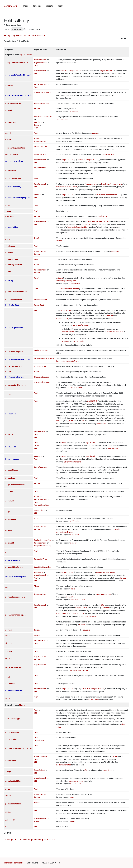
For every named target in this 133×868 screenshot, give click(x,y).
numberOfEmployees (14, 567)
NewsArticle (78, 613)
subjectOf (10, 820)
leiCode (59, 421)
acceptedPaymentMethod (17, 63)
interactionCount (74, 388)
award (8, 133)
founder (9, 253)
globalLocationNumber (16, 292)
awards (95, 133)
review (8, 630)
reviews (86, 630)
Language (38, 456)
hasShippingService (15, 377)
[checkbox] (66, 38)
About (60, 6)
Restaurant (86, 224)
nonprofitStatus (13, 560)
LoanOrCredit (40, 60)
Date (36, 179)
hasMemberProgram (14, 352)
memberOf (75, 535)
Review (37, 630)
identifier (11, 761)
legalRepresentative (15, 485)
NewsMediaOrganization (71, 71)
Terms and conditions (14, 863)
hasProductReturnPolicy (67, 361)
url (7, 827)
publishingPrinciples (16, 615)
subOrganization (103, 594)
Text (36, 65)
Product (109, 316)
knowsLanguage (12, 459)
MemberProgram (41, 350)
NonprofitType (41, 559)
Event (37, 238)
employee (10, 216)
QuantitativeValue (43, 567)
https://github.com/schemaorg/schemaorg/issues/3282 (29, 840)
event (8, 239)
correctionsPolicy (14, 161)
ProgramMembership (43, 546)
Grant (37, 278)
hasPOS (9, 372)
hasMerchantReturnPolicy (17, 360)
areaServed (11, 122)
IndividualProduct (81, 325)
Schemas (37, 6)
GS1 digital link (66, 310)
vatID (98, 424)
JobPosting (113, 448)
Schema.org (10, 6)
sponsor (9, 658)
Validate (50, 6)
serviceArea (62, 119)
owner (73, 589)
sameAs (8, 812)
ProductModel (79, 341)
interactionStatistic (16, 385)
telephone (10, 684)
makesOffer (11, 520)
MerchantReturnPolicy (44, 358)
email (8, 211)
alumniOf (75, 111)
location (10, 501)
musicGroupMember (64, 532)
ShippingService (42, 377)
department (11, 171)
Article (38, 195)
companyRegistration (15, 148)
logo (7, 512)
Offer (37, 518)
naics (8, 552)
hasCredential (12, 305)
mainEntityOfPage (14, 781)
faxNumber (10, 246)
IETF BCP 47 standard (72, 462)
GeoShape (38, 122)
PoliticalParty (36, 36)
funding (9, 281)
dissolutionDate (13, 179)
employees (102, 216)
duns (7, 206)
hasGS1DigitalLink (14, 328)
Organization (19, 36)
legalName (10, 478)
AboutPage (39, 572)
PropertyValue (41, 756)
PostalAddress (41, 84)
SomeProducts (68, 332)
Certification (41, 146)
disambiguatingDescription (19, 748)
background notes (64, 765)
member (9, 531)
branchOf (71, 597)
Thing (7, 36)
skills (8, 643)
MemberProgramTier (43, 540)
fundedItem (75, 283)
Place (37, 125)
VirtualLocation (42, 505)
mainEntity (75, 784)
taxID (105, 424)
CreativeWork (40, 71)
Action (37, 802)
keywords (9, 434)
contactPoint (12, 154)
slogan (9, 651)
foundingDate (12, 259)
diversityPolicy (13, 187)
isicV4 (8, 394)
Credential (39, 305)
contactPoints (108, 154)
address (9, 86)
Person (37, 108)
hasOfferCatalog (13, 366)
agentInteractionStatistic (19, 95)
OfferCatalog (40, 366)
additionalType (13, 718)
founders (115, 251)
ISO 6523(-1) (92, 401)
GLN (83, 421)
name (7, 789)
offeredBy (75, 521)
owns (7, 587)
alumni (9, 110)
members (119, 529)
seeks (8, 635)
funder (9, 271)
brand (8, 140)
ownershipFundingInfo (66, 281)
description (11, 739)
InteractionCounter (43, 92)
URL (36, 73)
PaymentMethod (41, 63)
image (8, 772)
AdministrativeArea (43, 117)
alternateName (12, 732)
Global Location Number (69, 289)
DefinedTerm (40, 432)
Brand (37, 138)
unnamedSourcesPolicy (16, 690)
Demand (37, 635)
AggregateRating (42, 103)
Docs (26, 6)
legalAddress (12, 470)
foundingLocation (14, 265)
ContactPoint (40, 154)
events (59, 241)
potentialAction (13, 804)
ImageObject (40, 510)
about (73, 821)
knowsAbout (11, 447)
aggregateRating (13, 103)
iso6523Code (11, 414)
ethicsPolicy (12, 227)
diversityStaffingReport (17, 198)
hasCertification (14, 300)
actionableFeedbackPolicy (18, 75)
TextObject (39, 740)
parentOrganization (15, 597)
